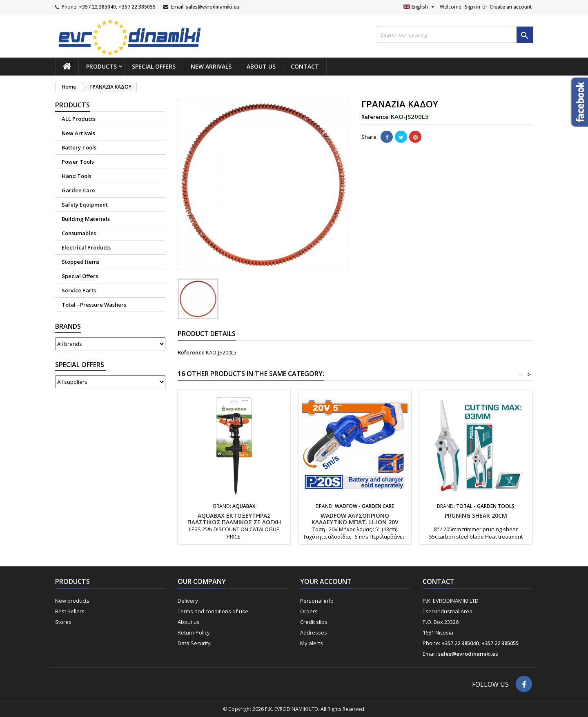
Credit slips (314, 622)
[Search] (454, 35)
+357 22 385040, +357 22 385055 (117, 7)
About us (261, 66)
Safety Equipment (85, 205)
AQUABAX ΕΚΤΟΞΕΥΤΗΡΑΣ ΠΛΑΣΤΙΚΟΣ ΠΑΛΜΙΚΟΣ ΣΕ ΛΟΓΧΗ (234, 519)
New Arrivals (211, 66)
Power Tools (78, 162)
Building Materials (86, 219)
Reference (191, 352)
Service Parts (79, 290)
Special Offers (154, 66)
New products (72, 601)
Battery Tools (79, 147)
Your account (326, 581)
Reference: (375, 117)
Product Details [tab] (207, 334)
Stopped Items (80, 262)
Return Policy (194, 632)
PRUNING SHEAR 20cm (476, 515)
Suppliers (81, 365)
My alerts (312, 643)
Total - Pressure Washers (94, 305)
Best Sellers (70, 611)
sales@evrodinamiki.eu (213, 7)
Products (101, 66)
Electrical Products (86, 247)
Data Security (194, 643)
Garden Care (78, 190)
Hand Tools (77, 176)
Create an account (511, 7)
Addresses (314, 632)
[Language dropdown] (420, 7)
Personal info (317, 601)
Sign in (472, 7)
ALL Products (79, 119)
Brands (68, 326)
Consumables (79, 233)
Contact (305, 66)
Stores (63, 622)
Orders (309, 611)
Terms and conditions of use (213, 611)
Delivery (188, 601)
